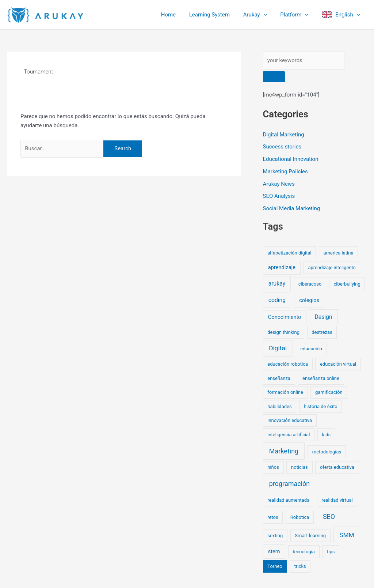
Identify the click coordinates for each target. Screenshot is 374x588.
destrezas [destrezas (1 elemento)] (322, 332)
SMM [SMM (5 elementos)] (347, 535)
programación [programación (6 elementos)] (290, 484)
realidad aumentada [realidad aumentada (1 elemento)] (288, 500)
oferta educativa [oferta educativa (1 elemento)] (337, 467)
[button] (269, 15)
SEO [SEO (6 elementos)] (329, 517)
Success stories (282, 147)
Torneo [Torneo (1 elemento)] (275, 566)
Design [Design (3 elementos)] (324, 317)
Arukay (261, 15)
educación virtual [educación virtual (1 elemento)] (338, 364)
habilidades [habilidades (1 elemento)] (279, 406)
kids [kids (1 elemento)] (326, 435)
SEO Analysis (279, 196)
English (349, 15)
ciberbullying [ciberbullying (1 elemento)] (347, 284)
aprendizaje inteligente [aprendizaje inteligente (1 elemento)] (332, 267)
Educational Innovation (291, 159)
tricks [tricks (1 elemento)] (300, 566)
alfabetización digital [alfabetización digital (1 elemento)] (289, 253)
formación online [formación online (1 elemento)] (285, 392)
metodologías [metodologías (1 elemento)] (327, 452)
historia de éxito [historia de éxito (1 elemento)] (321, 406)
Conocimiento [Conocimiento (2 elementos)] (285, 317)
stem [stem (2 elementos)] (274, 551)
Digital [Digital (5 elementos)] (278, 348)
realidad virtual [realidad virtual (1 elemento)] (337, 500)
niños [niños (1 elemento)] (273, 467)
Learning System (218, 15)
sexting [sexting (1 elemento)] (275, 536)
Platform (298, 15)
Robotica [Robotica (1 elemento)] (300, 517)
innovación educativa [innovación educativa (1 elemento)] (290, 420)
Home (179, 15)
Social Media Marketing (292, 208)
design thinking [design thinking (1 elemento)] (283, 332)
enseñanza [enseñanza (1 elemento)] (279, 378)
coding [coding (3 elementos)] (277, 300)
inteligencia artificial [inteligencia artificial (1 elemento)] (289, 435)
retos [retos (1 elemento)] (273, 517)
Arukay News (279, 184)
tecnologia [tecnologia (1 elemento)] (304, 552)
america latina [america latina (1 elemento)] (339, 253)
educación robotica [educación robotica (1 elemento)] (288, 364)
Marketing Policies (285, 171)
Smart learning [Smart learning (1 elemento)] (310, 536)
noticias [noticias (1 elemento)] (299, 467)
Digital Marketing (284, 135)
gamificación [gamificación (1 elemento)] (329, 392)
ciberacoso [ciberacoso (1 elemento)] (310, 284)
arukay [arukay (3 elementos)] (277, 284)
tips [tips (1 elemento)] (331, 552)
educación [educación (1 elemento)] (311, 349)
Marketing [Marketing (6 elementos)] (284, 451)
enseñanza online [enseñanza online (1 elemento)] (321, 378)
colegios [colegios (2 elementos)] (309, 300)
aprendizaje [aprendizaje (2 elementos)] (282, 267)
